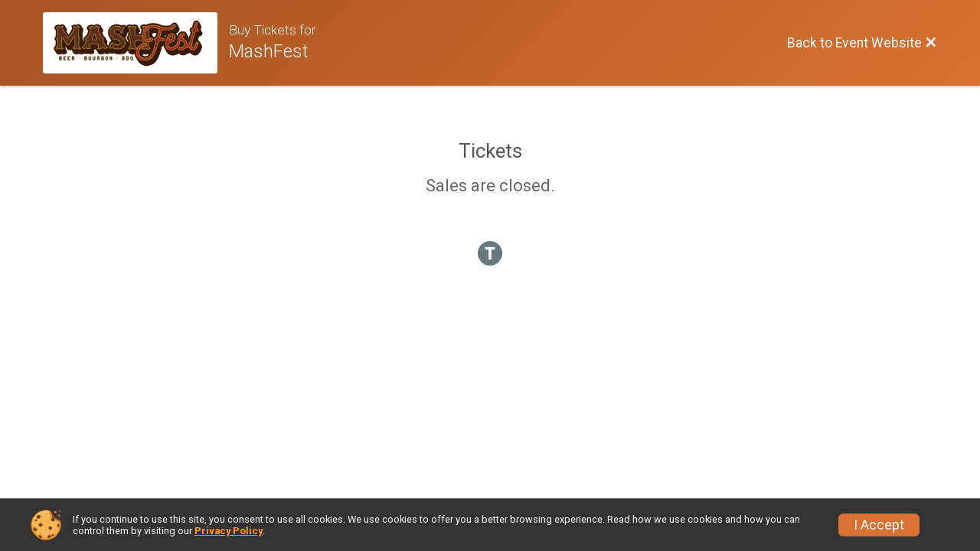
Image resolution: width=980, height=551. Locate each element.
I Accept (879, 525)
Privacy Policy (229, 531)
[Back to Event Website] (862, 43)
